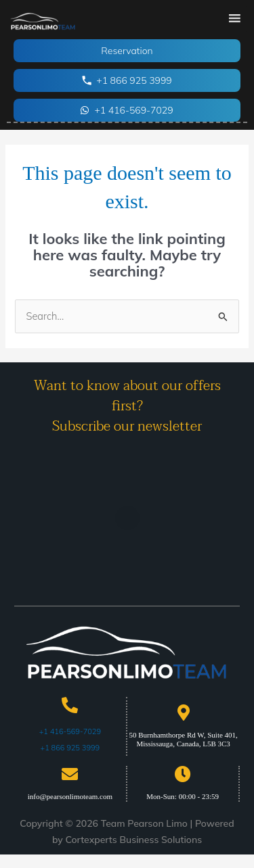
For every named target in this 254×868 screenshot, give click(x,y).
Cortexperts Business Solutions (133, 840)
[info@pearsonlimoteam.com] (70, 774)
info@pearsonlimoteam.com (70, 796)
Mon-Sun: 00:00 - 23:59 (183, 796)
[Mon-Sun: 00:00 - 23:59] (183, 774)
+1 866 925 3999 (70, 748)
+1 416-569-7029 (70, 731)
